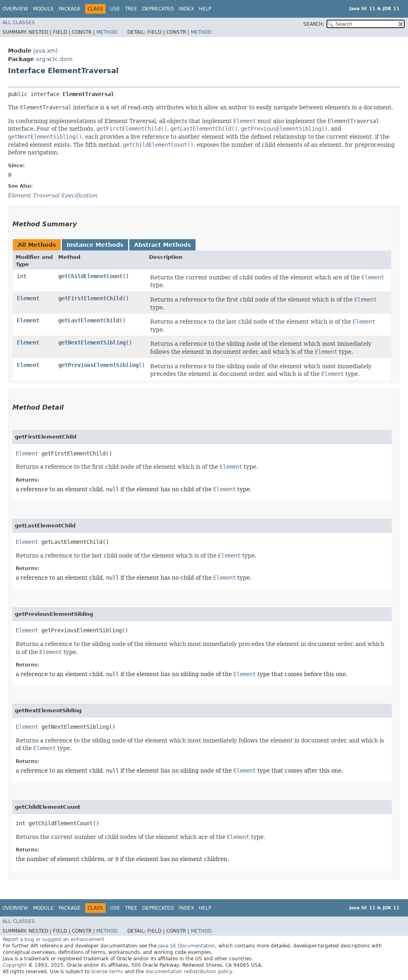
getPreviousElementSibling (98, 365)
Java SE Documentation (187, 946)
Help (205, 9)
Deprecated (158, 9)
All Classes (19, 23)
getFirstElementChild (90, 298)
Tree (131, 9)
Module (43, 9)
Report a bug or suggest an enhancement (54, 939)
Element (28, 298)
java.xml (45, 51)
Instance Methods (95, 245)
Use (115, 9)
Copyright (15, 965)
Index (186, 9)
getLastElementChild (89, 320)
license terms (107, 972)
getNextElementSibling (92, 342)
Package (70, 9)
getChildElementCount (90, 276)
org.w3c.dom (54, 59)
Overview (15, 9)
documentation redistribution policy (188, 972)
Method (107, 32)
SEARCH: (314, 24)
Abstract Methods (162, 245)
